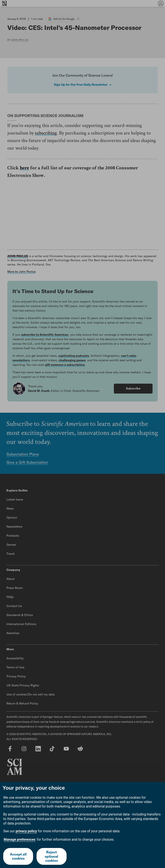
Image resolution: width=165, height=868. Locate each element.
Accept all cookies (18, 856)
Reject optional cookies (51, 856)
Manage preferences (20, 839)
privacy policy (26, 831)
